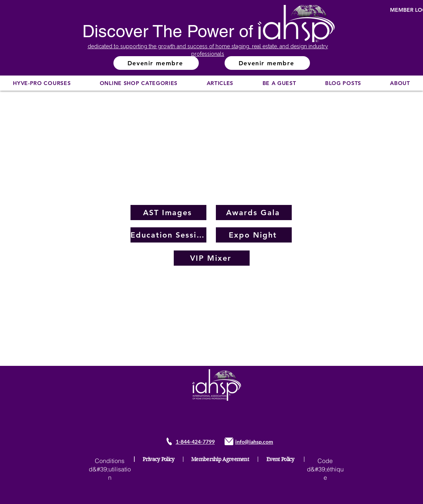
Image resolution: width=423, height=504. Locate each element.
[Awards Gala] (254, 213)
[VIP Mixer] (212, 258)
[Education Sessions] (168, 235)
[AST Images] (168, 213)
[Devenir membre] (156, 63)
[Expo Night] (254, 235)
